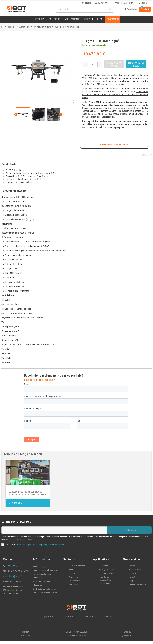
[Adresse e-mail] (54, 530)
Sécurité (73, 570)
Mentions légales (40, 567)
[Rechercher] (84, 9)
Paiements (38, 578)
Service (132, 566)
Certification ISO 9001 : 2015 (45, 593)
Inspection (103, 566)
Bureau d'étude (135, 570)
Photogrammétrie (106, 570)
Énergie (72, 573)
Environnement (75, 581)
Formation (133, 577)
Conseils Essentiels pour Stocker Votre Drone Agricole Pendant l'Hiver (27, 493)
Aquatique (73, 584)
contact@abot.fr (125, 3)
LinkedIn (143, 3)
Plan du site (38, 585)
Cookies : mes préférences (44, 589)
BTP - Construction (77, 566)
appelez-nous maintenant (115, 145)
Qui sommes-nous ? (137, 584)
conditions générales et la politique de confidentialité (41, 545)
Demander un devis (136, 64)
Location (133, 573)
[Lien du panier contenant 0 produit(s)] (145, 9)
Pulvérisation (104, 584)
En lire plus (15, 503)
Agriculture (74, 577)
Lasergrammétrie (106, 573)
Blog (131, 581)
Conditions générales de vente (46, 570)
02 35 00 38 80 (102, 3)
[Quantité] (93, 64)
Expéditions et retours (42, 574)
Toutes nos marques (42, 581)
